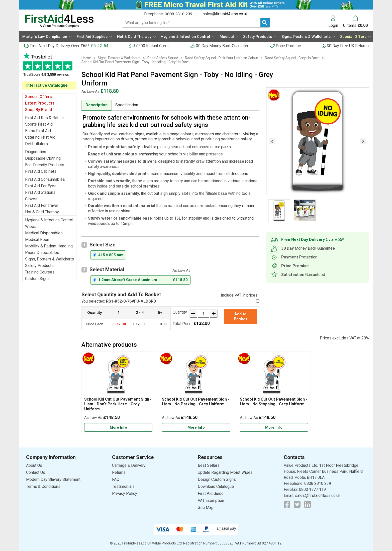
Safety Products (39, 266)
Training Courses (40, 272)
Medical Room (38, 240)
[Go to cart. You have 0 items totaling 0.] (355, 22)
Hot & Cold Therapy (42, 212)
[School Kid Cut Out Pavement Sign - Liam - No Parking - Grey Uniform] (196, 393)
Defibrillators (36, 144)
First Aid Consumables (45, 179)
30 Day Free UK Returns (348, 46)
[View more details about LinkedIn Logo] (308, 504)
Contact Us (36, 472)
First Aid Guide (211, 493)
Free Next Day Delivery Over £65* (59, 46)
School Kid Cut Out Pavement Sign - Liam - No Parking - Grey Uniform (196, 402)
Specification (127, 105)
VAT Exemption (211, 500)
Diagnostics (36, 152)
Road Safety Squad (163, 58)
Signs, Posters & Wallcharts (50, 259)
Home (86, 58)
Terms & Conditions (43, 486)
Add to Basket (240, 316)
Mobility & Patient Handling (49, 246)
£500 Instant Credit (153, 46)
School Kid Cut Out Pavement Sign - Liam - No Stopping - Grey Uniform (274, 402)
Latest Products (40, 103)
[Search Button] (265, 23)
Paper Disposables (42, 253)
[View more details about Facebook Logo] (287, 504)
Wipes (31, 226)
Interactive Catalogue (47, 85)
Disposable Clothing (43, 158)
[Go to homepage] (67, 21)
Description (96, 105)
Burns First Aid (38, 131)
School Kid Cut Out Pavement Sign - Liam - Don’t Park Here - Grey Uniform (118, 404)
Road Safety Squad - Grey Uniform (292, 58)
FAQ (116, 479)
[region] (118, 376)
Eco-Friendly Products (45, 165)
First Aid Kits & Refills (44, 118)
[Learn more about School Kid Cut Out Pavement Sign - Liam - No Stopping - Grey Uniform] (274, 428)
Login (333, 25)
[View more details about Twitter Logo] (297, 504)
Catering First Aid (40, 137)
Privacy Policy (125, 493)
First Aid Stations (40, 192)
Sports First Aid (39, 124)
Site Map (206, 508)
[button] (336, 22)
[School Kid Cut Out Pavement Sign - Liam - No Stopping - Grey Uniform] (274, 393)
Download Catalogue (216, 486)
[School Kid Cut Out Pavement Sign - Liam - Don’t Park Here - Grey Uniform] (118, 393)
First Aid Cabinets (41, 171)
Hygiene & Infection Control (49, 220)
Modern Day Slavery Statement (53, 479)
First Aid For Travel (42, 205)
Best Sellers (209, 465)
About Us (34, 465)
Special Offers (38, 97)
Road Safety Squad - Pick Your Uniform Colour (222, 58)
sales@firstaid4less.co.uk (225, 14)
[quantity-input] (203, 314)
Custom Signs (37, 279)
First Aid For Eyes (41, 186)
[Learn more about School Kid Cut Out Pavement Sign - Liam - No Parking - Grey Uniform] (196, 428)
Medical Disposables (44, 233)
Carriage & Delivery (129, 465)
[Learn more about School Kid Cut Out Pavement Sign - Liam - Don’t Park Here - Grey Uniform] (118, 428)
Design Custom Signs (217, 479)
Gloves (31, 199)
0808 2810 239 (178, 14)
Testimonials (49, 67)
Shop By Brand (38, 110)
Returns (119, 472)
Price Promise (288, 46)
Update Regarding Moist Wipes (225, 472)
